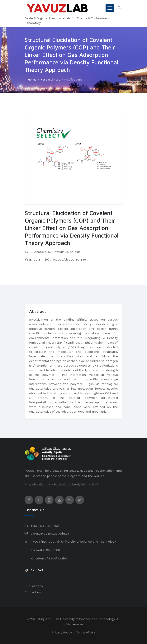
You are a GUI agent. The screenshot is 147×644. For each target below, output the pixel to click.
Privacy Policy (62, 632)
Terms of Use (86, 632)
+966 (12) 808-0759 (45, 526)
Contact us (33, 592)
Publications (73, 79)
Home (32, 79)
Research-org (50, 79)
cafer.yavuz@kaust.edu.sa (50, 533)
